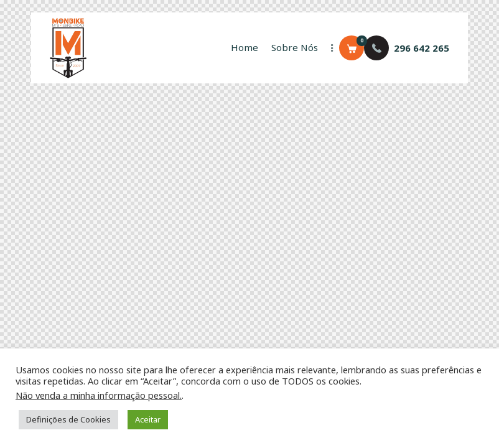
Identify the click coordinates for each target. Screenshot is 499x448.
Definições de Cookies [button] (68, 419)
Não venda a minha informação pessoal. (99, 395)
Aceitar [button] (148, 419)
